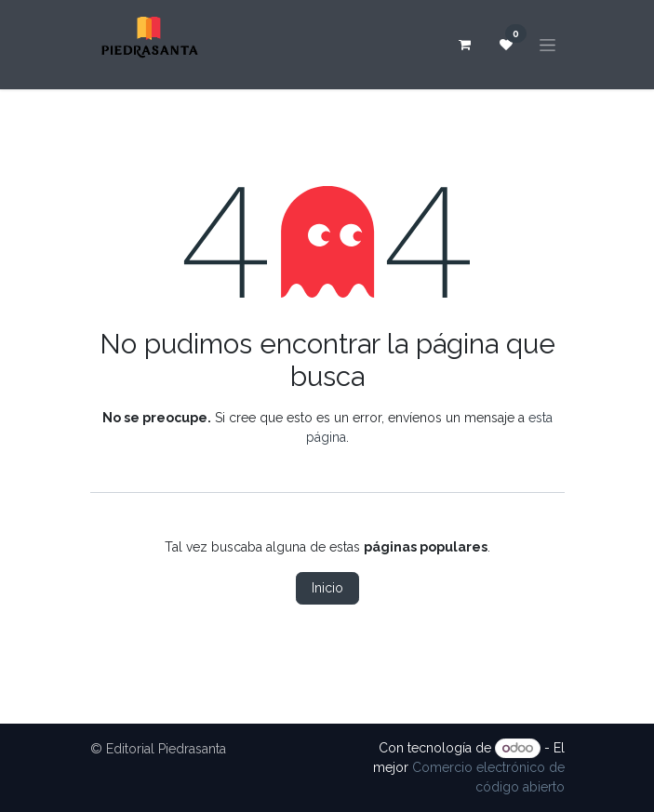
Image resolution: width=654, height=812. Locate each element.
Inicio (327, 588)
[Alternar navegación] (547, 45)
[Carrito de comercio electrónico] (465, 45)
